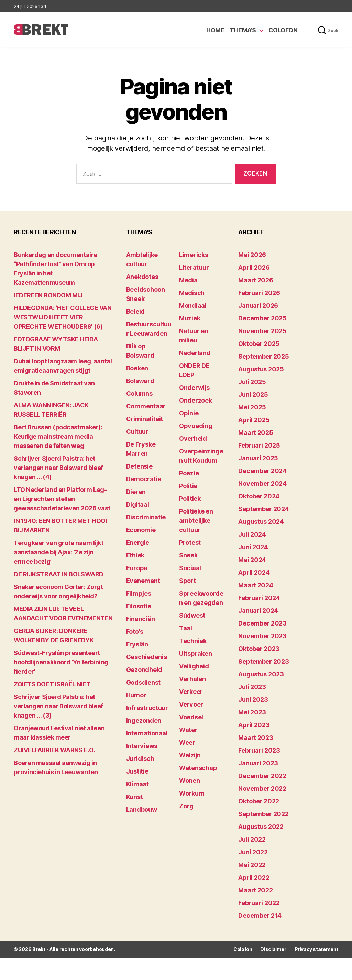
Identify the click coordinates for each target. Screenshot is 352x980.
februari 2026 (259, 293)
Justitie (137, 771)
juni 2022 (253, 852)
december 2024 (262, 471)
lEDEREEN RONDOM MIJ (48, 295)
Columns (139, 393)
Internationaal (147, 733)
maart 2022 (255, 890)
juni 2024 (253, 547)
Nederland (195, 353)
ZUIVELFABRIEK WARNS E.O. (54, 750)
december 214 (260, 916)
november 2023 (262, 636)
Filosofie (139, 606)
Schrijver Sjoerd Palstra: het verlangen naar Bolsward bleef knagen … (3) (58, 706)
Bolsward (140, 381)
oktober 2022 (259, 801)
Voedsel (191, 717)
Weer (187, 742)
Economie (141, 530)
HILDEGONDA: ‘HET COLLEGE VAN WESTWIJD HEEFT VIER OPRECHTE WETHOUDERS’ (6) (63, 317)
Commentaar (146, 406)
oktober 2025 (259, 344)
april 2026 (254, 267)
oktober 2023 (259, 649)
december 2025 (262, 318)
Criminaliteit (145, 419)
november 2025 (262, 331)
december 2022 (262, 776)
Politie (188, 486)
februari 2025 (259, 445)
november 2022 (262, 788)
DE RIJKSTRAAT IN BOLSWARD (59, 574)
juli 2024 (252, 534)
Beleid (135, 311)
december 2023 (262, 623)
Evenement (143, 581)
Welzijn (190, 755)
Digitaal (138, 504)
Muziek (190, 318)
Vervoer (191, 704)
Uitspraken (195, 654)
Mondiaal (193, 306)
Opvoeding (196, 426)
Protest (190, 543)
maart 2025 (256, 433)
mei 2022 (252, 865)
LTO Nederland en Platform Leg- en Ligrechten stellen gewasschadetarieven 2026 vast (62, 499)
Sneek (188, 555)
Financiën (141, 619)
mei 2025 (252, 407)
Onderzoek (196, 400)
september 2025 (263, 356)
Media (188, 280)
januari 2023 (258, 763)
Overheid (193, 438)
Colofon (283, 30)
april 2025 (254, 420)
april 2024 (254, 572)
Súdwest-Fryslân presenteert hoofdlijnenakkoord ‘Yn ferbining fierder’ (61, 662)
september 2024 (263, 509)
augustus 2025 (261, 369)
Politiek (190, 499)
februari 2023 (259, 750)
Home (215, 30)
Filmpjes (139, 593)
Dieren (136, 492)
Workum (192, 793)
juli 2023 (252, 687)
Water (188, 730)
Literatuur (194, 267)
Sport (188, 581)
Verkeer (191, 692)
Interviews (142, 746)
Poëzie (189, 473)
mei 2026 (252, 255)
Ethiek (135, 555)
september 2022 (263, 814)
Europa (137, 568)
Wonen (190, 781)
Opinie (189, 413)
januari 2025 (258, 458)
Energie (138, 543)
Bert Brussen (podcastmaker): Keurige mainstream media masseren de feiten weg (58, 436)
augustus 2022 (261, 827)
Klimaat (137, 784)
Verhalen (192, 679)
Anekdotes (142, 277)
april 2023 (254, 725)
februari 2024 (259, 598)
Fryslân (137, 644)
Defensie (139, 466)
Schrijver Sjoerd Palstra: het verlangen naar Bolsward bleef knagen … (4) (58, 468)
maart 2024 (256, 585)
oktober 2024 (259, 496)
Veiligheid (194, 666)
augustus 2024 (261, 522)
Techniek (193, 641)
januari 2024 (258, 611)
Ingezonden (144, 720)
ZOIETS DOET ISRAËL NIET (52, 684)
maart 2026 (256, 280)
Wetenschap (198, 768)
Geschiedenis (147, 657)
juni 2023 (253, 700)
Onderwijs (194, 388)
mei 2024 (252, 560)
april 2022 (254, 877)
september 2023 (263, 661)
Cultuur (137, 432)
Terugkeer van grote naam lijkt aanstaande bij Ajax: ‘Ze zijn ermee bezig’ (59, 552)
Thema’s (243, 30)
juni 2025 (253, 395)
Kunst (135, 797)
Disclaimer (273, 949)
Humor (136, 695)
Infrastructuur (147, 708)
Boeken (137, 368)
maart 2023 (256, 738)
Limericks (194, 255)
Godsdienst (143, 682)
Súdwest (192, 615)
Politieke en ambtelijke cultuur (196, 521)
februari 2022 (259, 903)
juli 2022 (252, 839)
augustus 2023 (261, 674)
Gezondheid (144, 670)
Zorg (186, 806)
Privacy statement (316, 949)
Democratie (144, 479)
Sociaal (190, 568)
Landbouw (142, 809)
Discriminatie (146, 517)
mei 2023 (252, 712)
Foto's (135, 632)
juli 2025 (252, 382)
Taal (186, 628)
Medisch (192, 293)
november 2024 (262, 483)
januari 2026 (258, 306)
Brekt (39, 949)
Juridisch (140, 759)
